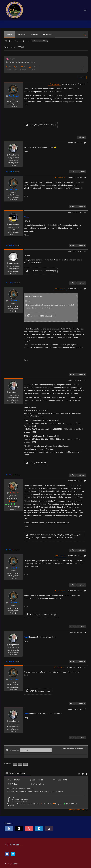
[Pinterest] (29, 829)
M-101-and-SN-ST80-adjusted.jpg (41, 271)
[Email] (49, 829)
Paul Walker (14, 493)
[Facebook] (9, 829)
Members (34, 34)
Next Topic (81, 749)
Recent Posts (48, 34)
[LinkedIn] (39, 829)
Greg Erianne (22, 62)
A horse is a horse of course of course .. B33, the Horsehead (41, 792)
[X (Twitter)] (19, 829)
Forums (9, 34)
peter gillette (14, 263)
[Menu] (85, 10)
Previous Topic (67, 749)
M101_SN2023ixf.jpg (36, 463)
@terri (26, 217)
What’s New (21, 34)
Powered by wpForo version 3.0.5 (78, 810)
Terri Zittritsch (14, 96)
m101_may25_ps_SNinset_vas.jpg (41, 615)
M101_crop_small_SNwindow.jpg (41, 125)
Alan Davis (29, 789)
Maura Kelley (14, 224)
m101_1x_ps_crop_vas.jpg (38, 691)
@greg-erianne (30, 182)
